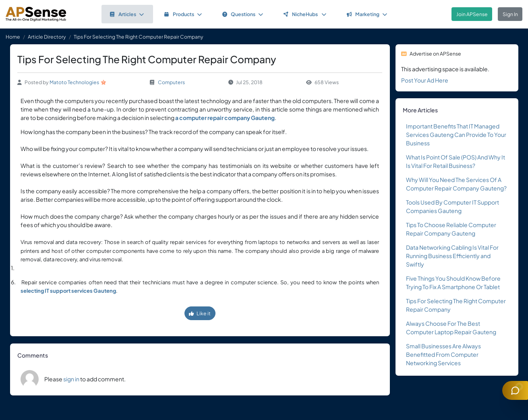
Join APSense (472, 14)
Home (13, 37)
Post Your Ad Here (425, 80)
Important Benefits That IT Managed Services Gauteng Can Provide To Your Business (456, 134)
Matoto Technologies (74, 82)
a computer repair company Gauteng (225, 118)
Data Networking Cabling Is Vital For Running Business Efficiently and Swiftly (452, 256)
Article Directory (47, 37)
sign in (71, 379)
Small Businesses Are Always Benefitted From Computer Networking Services (443, 354)
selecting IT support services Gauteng (68, 291)
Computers (171, 82)
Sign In (510, 14)
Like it (200, 313)
